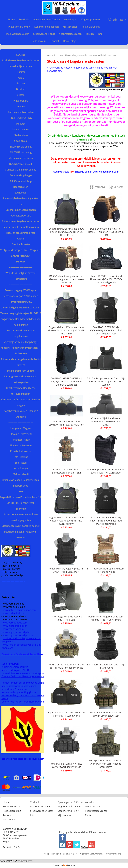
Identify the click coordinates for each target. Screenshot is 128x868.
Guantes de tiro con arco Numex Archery (24, 702)
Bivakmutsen (21, 135)
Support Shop (21, 486)
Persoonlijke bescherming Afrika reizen (21, 201)
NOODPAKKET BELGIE (21, 164)
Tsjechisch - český (21, 440)
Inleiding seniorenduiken (15, 667)
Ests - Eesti (21, 463)
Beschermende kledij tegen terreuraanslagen (21, 391)
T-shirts (21, 72)
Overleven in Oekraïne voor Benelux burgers (21, 402)
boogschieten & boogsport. (14, 689)
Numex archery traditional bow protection (25, 695)
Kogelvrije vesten (91, 20)
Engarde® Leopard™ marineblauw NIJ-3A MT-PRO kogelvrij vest (21, 500)
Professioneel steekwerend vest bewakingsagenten (21, 517)
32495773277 (13, 847)
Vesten (21, 95)
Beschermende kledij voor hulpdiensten (21, 333)
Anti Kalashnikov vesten (21, 112)
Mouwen (21, 124)
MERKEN (21, 262)
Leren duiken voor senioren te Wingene (23, 673)
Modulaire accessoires (21, 158)
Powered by (64, 865)
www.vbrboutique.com (15, 623)
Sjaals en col (21, 141)
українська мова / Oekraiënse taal (21, 480)
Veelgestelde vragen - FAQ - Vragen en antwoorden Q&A (21, 253)
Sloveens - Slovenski (21, 445)
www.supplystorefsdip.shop (18, 635)
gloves (5, 698)
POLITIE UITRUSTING (21, 118)
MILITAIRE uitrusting (21, 152)
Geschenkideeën (21, 244)
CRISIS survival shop (21, 181)
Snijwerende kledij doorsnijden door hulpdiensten (21, 322)
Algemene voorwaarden (91, 854)
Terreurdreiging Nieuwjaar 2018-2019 (21, 313)
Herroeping (69, 41)
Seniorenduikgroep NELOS (16, 670)
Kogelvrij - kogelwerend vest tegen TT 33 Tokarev (21, 351)
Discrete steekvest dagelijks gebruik (21, 526)
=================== (21, 423)
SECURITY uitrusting (21, 147)
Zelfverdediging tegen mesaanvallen (21, 308)
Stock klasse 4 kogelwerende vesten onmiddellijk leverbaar (21, 63)
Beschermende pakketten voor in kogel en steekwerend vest (21, 230)
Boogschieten (21, 187)
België (41, 683)
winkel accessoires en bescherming (19, 686)
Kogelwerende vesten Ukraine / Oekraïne (21, 414)
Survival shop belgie (21, 175)
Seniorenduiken (10, 664)
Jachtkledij (21, 193)
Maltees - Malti (21, 474)
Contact (55, 41)
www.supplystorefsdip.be (16, 632)
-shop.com (7, 642)
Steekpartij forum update (21, 371)
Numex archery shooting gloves (19, 692)
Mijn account (39, 41)
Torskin (90, 34)
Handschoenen (21, 129)
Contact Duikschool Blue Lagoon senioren (24, 676)
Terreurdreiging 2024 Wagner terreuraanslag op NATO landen (21, 293)
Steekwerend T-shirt (44, 34)
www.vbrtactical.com (14, 613)
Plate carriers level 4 (19, 27)
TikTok (84, 847)
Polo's (21, 78)
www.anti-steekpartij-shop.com (20, 610)
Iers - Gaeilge (21, 468)
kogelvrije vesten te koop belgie (21, 342)
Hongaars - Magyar (21, 428)
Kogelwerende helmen (46, 27)
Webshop (71, 20)
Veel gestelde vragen (70, 34)
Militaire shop (70, 27)
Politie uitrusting (91, 27)
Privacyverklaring (113, 854)
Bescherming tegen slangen (21, 210)
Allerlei (21, 239)
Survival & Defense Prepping (21, 170)
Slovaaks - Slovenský (21, 434)
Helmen (21, 106)
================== (21, 267)
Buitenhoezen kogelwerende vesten (21, 221)
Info (100, 34)
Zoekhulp (24, 20)
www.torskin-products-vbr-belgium (22, 645)
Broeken (21, 89)
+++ (21, 491)
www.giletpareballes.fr (15, 626)
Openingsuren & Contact (46, 20)
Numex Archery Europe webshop (19, 683)
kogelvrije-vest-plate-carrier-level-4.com (23, 759)
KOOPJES (21, 55)
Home (12, 20)
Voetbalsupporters (21, 216)
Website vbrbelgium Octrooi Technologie (21, 276)
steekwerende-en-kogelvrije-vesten (22, 638)
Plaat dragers (21, 101)
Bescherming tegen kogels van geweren (21, 535)
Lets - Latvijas (21, 457)
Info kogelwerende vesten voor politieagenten (21, 379)
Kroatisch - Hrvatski (21, 451)
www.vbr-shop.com (13, 629)
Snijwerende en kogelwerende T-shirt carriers (21, 362)
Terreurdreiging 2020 (21, 302)
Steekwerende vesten (18, 34)
